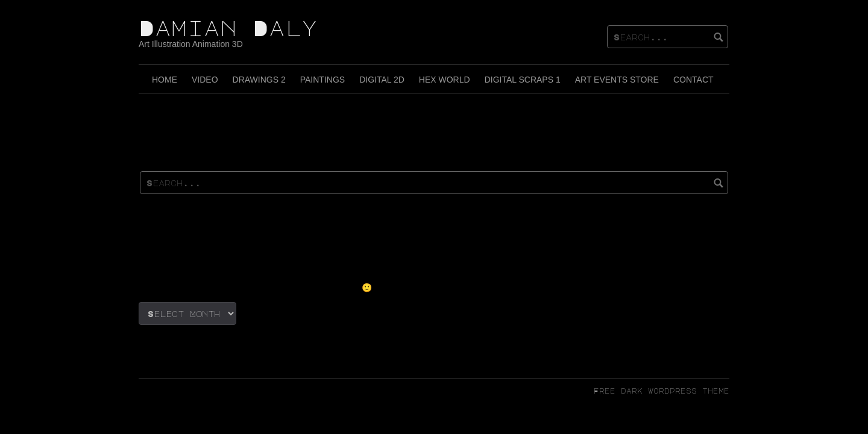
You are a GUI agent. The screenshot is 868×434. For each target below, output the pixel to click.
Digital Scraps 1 (523, 80)
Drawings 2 (259, 80)
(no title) (179, 235)
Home (165, 80)
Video (205, 80)
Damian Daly (228, 28)
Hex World (445, 80)
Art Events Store (617, 80)
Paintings (322, 80)
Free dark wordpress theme (662, 391)
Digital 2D (382, 80)
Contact (693, 80)
